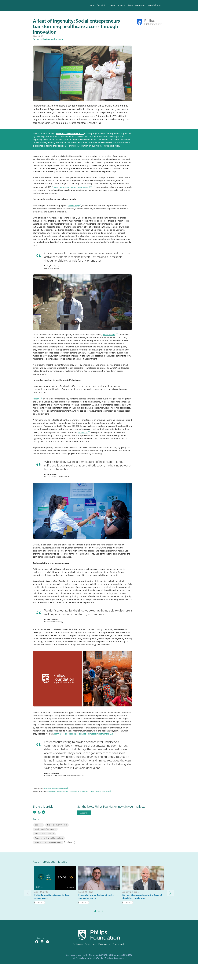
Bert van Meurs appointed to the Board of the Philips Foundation (142, 897)
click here (115, 146)
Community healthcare (44, 834)
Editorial (39, 825)
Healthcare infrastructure (45, 829)
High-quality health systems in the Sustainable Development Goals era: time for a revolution (80, 791)
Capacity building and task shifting (49, 838)
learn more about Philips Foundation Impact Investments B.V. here (85, 734)
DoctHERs (84, 433)
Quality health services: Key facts (56, 788)
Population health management (48, 842)
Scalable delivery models (57, 825)
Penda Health (110, 335)
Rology (37, 399)
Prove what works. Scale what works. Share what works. (96, 897)
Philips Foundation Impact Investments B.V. (73, 187)
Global (70, 842)
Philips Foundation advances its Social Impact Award (52, 897)
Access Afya (75, 206)
